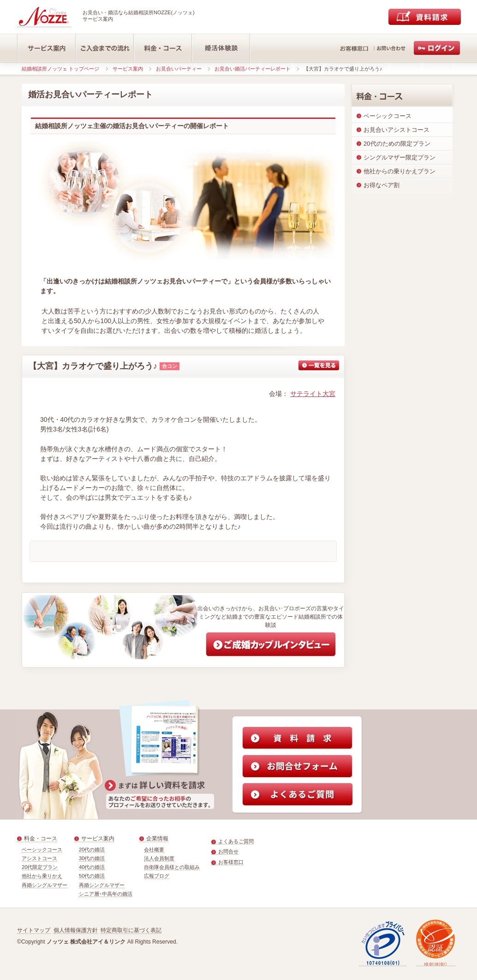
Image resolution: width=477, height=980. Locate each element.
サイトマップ (34, 930)
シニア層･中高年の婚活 (106, 894)
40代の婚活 (92, 867)
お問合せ (228, 851)
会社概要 (154, 850)
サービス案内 (128, 69)
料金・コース (41, 838)
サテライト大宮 (313, 394)
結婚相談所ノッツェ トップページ (60, 69)
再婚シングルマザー (45, 885)
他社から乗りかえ (42, 876)
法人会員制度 (159, 858)
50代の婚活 (92, 876)
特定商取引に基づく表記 (131, 930)
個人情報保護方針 (76, 930)
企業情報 (157, 838)
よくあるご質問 (236, 841)
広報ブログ (157, 876)
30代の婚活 (92, 858)
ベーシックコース (42, 850)
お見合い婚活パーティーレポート (253, 69)
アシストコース (39, 858)
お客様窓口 (231, 862)
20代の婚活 (92, 850)
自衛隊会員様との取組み (172, 867)
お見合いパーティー (179, 69)
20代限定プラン (40, 867)
